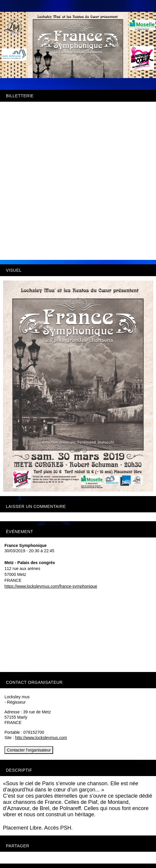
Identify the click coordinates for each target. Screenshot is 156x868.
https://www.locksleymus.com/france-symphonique (51, 586)
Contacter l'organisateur (29, 750)
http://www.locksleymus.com (41, 738)
